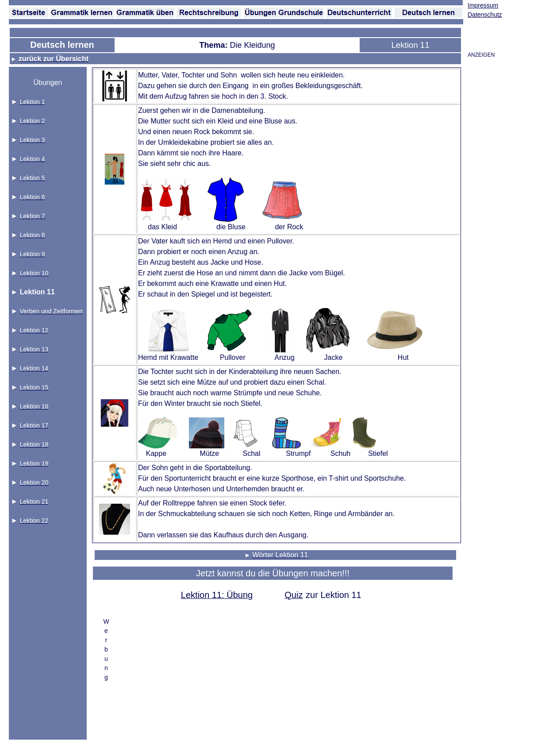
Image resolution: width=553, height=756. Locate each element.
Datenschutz (485, 15)
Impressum (483, 5)
